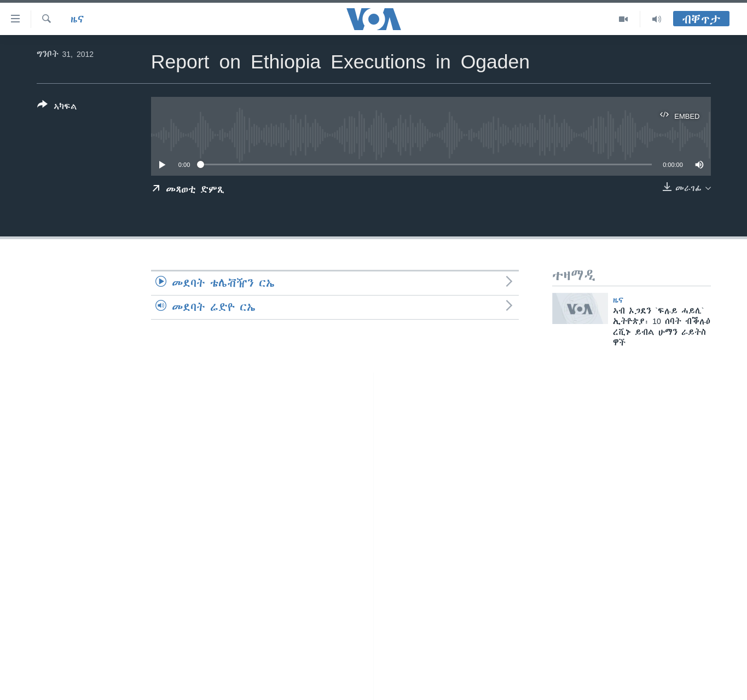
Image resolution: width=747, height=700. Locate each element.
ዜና (77, 19)
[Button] (57, 108)
